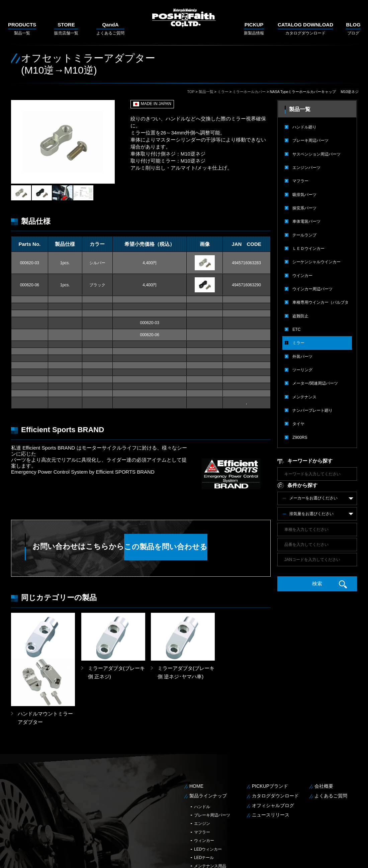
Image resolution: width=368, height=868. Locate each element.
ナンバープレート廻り (312, 408)
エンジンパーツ (306, 167)
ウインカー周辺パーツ (312, 288)
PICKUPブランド (270, 740)
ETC (296, 328)
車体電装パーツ (306, 221)
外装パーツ (302, 355)
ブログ (353, 29)
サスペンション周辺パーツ (316, 154)
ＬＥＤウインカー (308, 248)
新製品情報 (254, 29)
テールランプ (304, 234)
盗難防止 (300, 314)
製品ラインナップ (208, 750)
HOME (196, 740)
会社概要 (324, 740)
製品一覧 (22, 29)
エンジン (202, 778)
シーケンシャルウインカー (316, 261)
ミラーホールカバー (249, 92)
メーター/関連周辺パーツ (315, 381)
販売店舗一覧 (66, 29)
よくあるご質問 (110, 29)
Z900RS (300, 435)
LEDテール (204, 812)
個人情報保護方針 (328, 858)
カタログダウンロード (305, 29)
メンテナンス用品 (210, 820)
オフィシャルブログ (273, 759)
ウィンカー (204, 795)
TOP (191, 92)
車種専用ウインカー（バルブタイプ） (320, 303)
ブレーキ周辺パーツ (310, 140)
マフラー (300, 181)
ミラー (223, 92)
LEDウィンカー (208, 803)
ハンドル (202, 761)
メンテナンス (304, 395)
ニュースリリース (271, 769)
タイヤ (298, 421)
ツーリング (302, 368)
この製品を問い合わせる (199, 547)
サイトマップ (358, 858)
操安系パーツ (304, 207)
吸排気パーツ (304, 194)
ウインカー (302, 274)
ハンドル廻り (304, 127)
